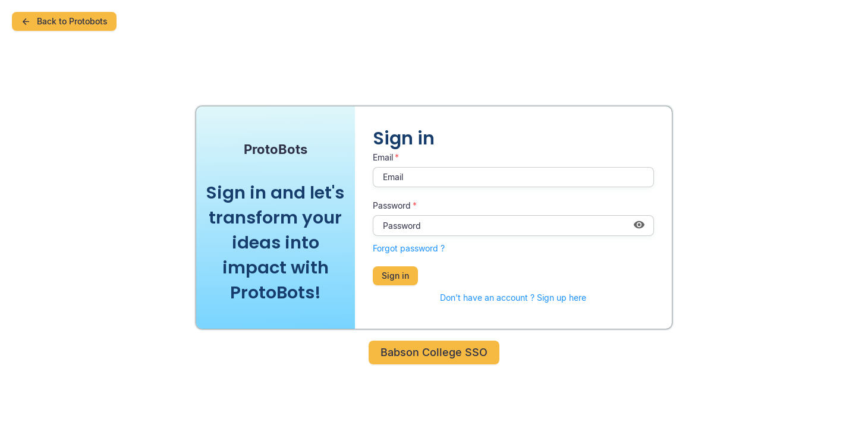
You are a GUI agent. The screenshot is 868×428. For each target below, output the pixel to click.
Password (392, 205)
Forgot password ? (409, 248)
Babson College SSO (434, 352)
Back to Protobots (64, 21)
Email (383, 157)
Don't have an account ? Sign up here (513, 298)
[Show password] (639, 226)
